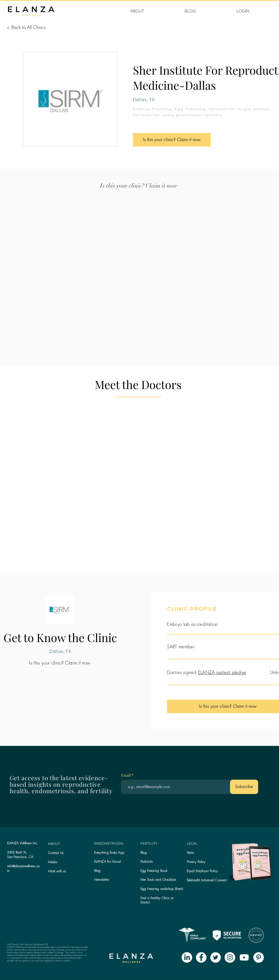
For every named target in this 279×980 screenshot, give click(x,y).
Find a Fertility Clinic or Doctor (157, 900)
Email (126, 775)
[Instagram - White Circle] (230, 957)
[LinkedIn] (187, 957)
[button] (102, 880)
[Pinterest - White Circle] (259, 957)
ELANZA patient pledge (222, 672)
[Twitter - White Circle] (216, 957)
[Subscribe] (244, 787)
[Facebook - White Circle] (201, 957)
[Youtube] (244, 957)
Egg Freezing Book (154, 871)
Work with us (57, 871)
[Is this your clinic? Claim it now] (172, 140)
